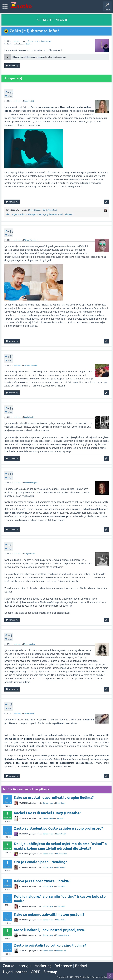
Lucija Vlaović (30, 554)
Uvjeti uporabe (15, 972)
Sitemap (50, 972)
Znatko (29, 44)
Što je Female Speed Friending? (40, 862)
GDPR (36, 972)
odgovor (18, 101)
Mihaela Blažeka (31, 365)
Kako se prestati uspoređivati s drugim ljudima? (54, 798)
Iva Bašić (60, 818)
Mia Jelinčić (61, 867)
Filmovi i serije (48, 818)
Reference (63, 966)
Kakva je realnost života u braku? (42, 881)
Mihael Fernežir (30, 240)
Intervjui (24, 966)
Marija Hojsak (29, 713)
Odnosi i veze (33, 41)
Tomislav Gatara (62, 935)
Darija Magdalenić (50, 210)
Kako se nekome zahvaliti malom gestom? (49, 914)
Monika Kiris (61, 951)
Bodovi (81, 966)
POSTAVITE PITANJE (52, 20)
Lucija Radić (29, 417)
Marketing (43, 966)
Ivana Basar (61, 803)
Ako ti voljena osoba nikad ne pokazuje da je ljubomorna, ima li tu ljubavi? (40, 214)
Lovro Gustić (46, 41)
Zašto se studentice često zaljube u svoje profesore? (58, 828)
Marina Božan (62, 854)
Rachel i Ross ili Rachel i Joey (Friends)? (47, 813)
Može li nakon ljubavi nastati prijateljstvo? (50, 930)
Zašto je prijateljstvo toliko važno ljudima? (50, 945)
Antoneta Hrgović (31, 483)
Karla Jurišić (29, 101)
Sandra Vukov (30, 644)
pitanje (17, 41)
